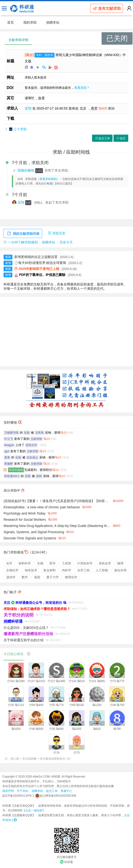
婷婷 (39, 476)
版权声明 (8, 791)
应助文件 (31, 445)
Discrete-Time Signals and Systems (30, 538)
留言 (121, 138)
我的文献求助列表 (23, 234)
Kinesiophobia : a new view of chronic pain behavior (42, 507)
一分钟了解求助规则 (21, 242)
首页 (10, 22)
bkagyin (9, 445)
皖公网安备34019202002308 (56, 796)
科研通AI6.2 (12, 476)
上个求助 (16, 129)
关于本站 (23, 791)
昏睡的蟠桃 (26, 170)
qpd (7, 451)
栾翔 (29, 108)
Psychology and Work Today (25, 513)
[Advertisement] (66, 331)
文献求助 (36, 439)
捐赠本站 (53, 22)
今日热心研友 (14, 654)
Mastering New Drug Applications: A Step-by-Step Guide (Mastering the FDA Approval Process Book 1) (57, 526)
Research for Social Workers (25, 520)
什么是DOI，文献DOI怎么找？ (26, 628)
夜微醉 (9, 464)
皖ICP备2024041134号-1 (18, 796)
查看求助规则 (48, 179)
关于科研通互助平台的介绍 (24, 640)
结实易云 (32, 458)
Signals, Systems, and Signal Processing (34, 532)
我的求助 (30, 22)
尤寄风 (39, 433)
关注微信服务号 (67, 857)
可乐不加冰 (16, 470)
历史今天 (66, 242)
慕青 (7, 458)
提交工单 (102, 138)
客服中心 (66, 791)
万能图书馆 (11, 433)
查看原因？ (82, 88)
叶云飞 (9, 439)
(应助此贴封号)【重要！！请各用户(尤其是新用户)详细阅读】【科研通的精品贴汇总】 (57, 501)
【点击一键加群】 (34, 810)
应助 (27, 433)
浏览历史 (57, 233)
